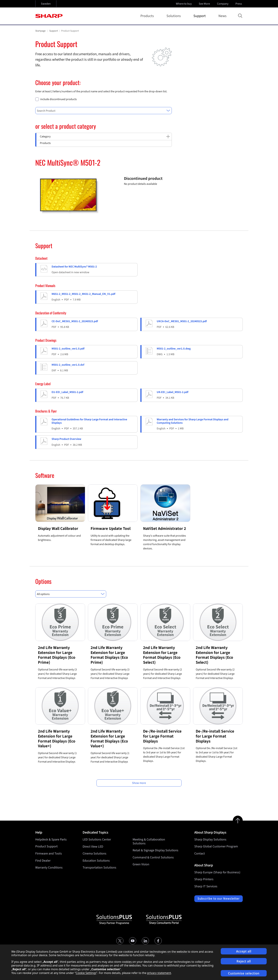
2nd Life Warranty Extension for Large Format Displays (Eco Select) (162, 655)
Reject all (244, 961)
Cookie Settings (86, 973)
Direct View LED (93, 846)
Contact (200, 854)
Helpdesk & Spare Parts (51, 840)
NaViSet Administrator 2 (165, 529)
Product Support (46, 846)
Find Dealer (43, 861)
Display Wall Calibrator (58, 529)
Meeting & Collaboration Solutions (149, 841)
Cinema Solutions (94, 854)
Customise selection (244, 973)
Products (148, 16)
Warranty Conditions (49, 868)
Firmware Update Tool (111, 529)
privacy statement (159, 973)
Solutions (174, 16)
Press (239, 4)
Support (200, 16)
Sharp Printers (204, 879)
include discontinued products (59, 99)
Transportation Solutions (99, 868)
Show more (139, 783)
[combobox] (104, 111)
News (222, 16)
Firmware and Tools (49, 854)
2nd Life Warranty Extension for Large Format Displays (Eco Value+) (57, 739)
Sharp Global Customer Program (216, 846)
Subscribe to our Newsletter (219, 899)
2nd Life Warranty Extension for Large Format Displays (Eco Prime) (57, 655)
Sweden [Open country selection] (46, 4)
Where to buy (184, 4)
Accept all (244, 951)
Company (223, 4)
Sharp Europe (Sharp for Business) (217, 872)
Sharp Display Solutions (210, 840)
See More (205, 4)
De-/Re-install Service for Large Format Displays (162, 736)
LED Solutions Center (97, 840)
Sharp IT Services (206, 886)
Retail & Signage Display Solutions (155, 850)
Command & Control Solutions (153, 857)
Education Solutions (96, 861)
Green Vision (141, 864)
